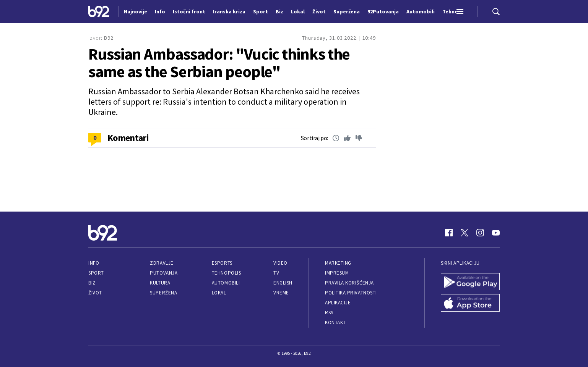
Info (94, 263)
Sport (96, 273)
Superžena (163, 293)
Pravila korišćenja (349, 283)
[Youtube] (496, 233)
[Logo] (99, 11)
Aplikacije (338, 303)
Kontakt (335, 323)
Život (95, 293)
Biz (92, 283)
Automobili (226, 283)
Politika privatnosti (351, 293)
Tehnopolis (226, 273)
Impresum (337, 273)
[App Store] (470, 303)
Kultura (160, 283)
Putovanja (164, 273)
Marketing (338, 263)
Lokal (219, 293)
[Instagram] (480, 233)
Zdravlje (162, 263)
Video (280, 263)
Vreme (281, 293)
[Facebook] (449, 233)
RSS (329, 313)
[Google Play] (470, 282)
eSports (222, 263)
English (283, 283)
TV (276, 273)
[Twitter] (465, 233)
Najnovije (136, 11)
